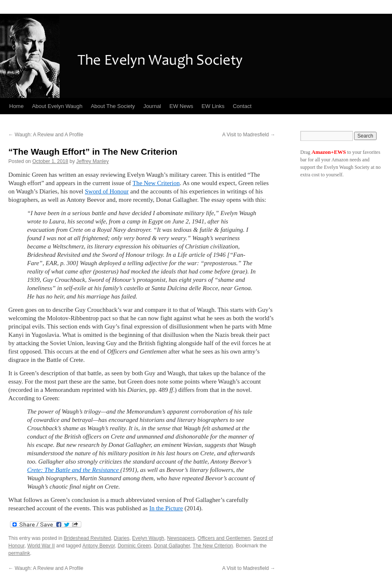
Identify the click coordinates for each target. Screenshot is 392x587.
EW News (181, 106)
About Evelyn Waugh (57, 106)
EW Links (213, 106)
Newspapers (181, 538)
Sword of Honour (107, 191)
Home (16, 106)
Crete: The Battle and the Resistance (74, 470)
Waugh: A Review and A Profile (46, 135)
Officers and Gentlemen (224, 538)
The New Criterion (156, 183)
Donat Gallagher (172, 546)
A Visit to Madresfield (249, 135)
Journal (152, 106)
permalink (19, 553)
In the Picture (166, 508)
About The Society (113, 106)
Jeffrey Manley (93, 161)
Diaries (122, 538)
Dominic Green (134, 546)
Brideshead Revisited (87, 538)
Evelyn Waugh (148, 538)
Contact (242, 106)
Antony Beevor (98, 546)
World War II (41, 546)
